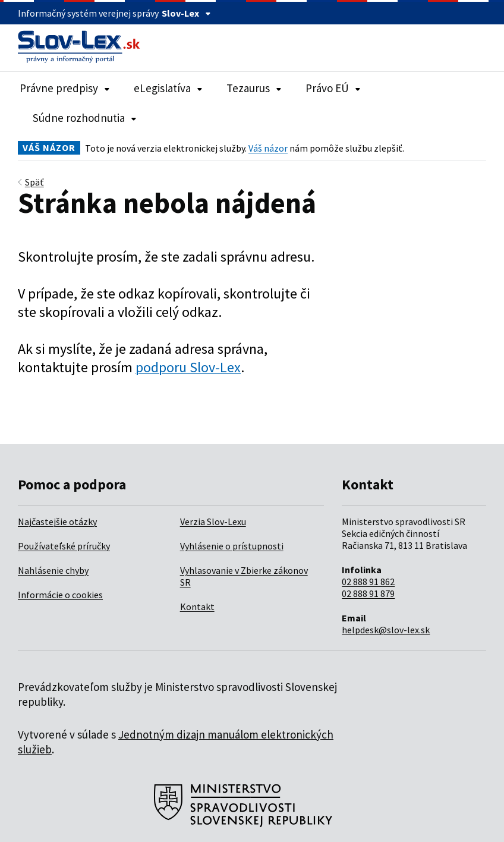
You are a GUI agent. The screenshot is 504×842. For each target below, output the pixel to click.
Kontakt (197, 607)
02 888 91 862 (368, 582)
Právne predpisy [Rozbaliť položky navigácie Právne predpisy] (65, 88)
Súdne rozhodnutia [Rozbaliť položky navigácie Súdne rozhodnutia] (85, 118)
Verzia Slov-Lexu (213, 521)
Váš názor (268, 148)
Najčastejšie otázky (57, 521)
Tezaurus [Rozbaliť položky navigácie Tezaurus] (254, 88)
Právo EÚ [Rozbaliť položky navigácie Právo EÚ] (333, 88)
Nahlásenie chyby (53, 570)
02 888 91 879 (368, 593)
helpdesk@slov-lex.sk (386, 630)
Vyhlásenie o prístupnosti (232, 546)
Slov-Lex (186, 13)
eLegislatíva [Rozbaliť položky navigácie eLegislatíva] (168, 88)
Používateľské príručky (64, 546)
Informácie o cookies (60, 595)
